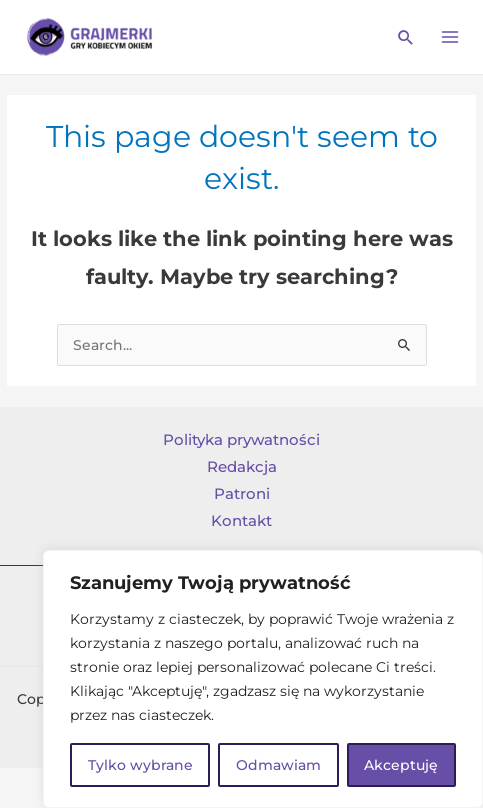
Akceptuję (401, 765)
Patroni (242, 494)
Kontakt (241, 521)
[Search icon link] (406, 37)
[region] (263, 679)
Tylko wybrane (140, 765)
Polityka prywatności (241, 440)
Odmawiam (278, 765)
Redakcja (242, 467)
